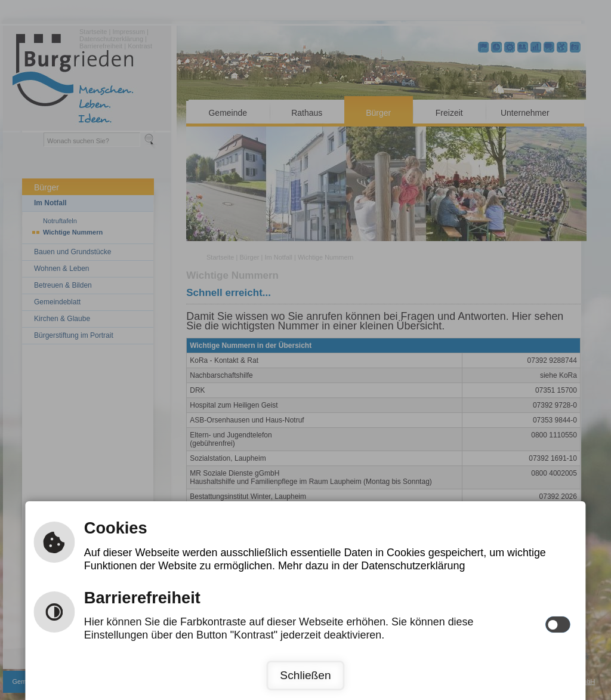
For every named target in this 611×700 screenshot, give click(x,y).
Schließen (305, 675)
